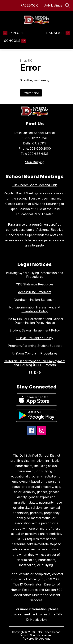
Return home (31, 93)
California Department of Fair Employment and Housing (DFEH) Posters (35, 363)
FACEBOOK (29, 5)
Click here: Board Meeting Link (35, 185)
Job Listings (53, 5)
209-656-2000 (40, 148)
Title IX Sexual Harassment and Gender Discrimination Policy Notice (35, 321)
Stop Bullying (35, 162)
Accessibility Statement (35, 292)
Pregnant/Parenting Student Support (35, 346)
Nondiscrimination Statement (35, 300)
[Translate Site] (56, 33)
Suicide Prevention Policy (35, 338)
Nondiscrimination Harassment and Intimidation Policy (35, 309)
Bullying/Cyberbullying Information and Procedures (35, 275)
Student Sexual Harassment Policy (35, 330)
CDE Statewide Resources (35, 284)
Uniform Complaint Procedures (35, 353)
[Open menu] (13, 33)
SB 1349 (35, 373)
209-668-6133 (38, 154)
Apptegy (45, 639)
